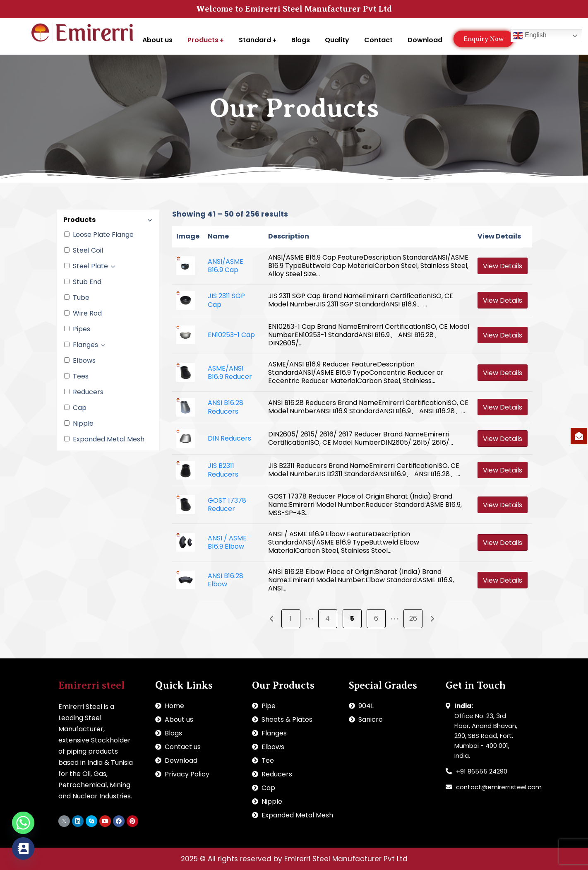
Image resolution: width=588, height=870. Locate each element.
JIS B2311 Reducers (223, 470)
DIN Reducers (229, 438)
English (530, 36)
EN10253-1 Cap (231, 335)
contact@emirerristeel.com (499, 787)
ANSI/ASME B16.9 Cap (226, 266)
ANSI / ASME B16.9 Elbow (227, 542)
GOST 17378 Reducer (227, 505)
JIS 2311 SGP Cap (226, 300)
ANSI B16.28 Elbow (226, 580)
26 (413, 618)
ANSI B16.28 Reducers (226, 407)
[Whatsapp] (23, 823)
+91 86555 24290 (482, 771)
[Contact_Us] (23, 848)
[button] (484, 39)
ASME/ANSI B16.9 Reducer (230, 373)
